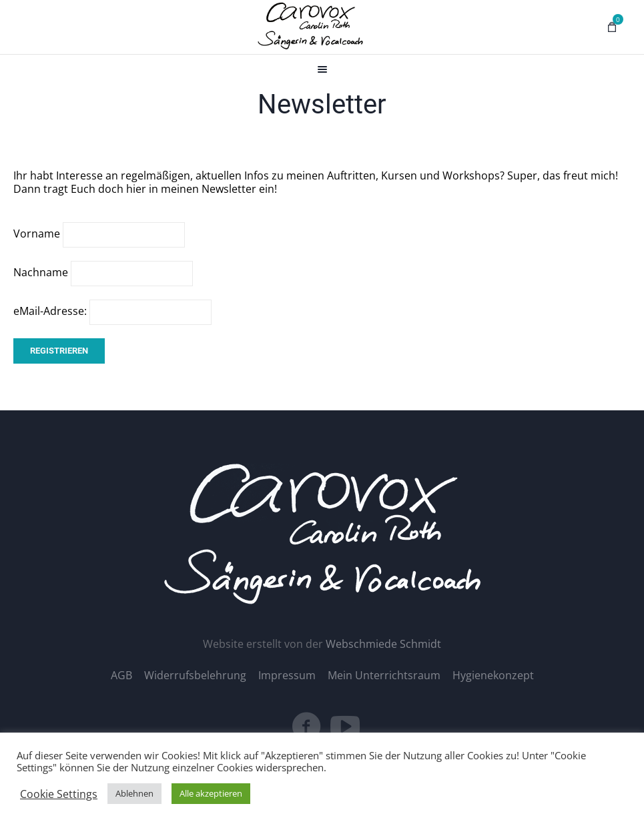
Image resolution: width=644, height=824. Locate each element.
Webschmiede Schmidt (383, 644)
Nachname (41, 272)
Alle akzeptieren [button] (211, 793)
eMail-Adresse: (112, 311)
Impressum (287, 675)
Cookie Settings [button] (59, 794)
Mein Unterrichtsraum (384, 675)
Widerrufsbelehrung (195, 675)
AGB (121, 675)
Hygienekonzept (493, 675)
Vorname (37, 234)
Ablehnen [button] (134, 793)
